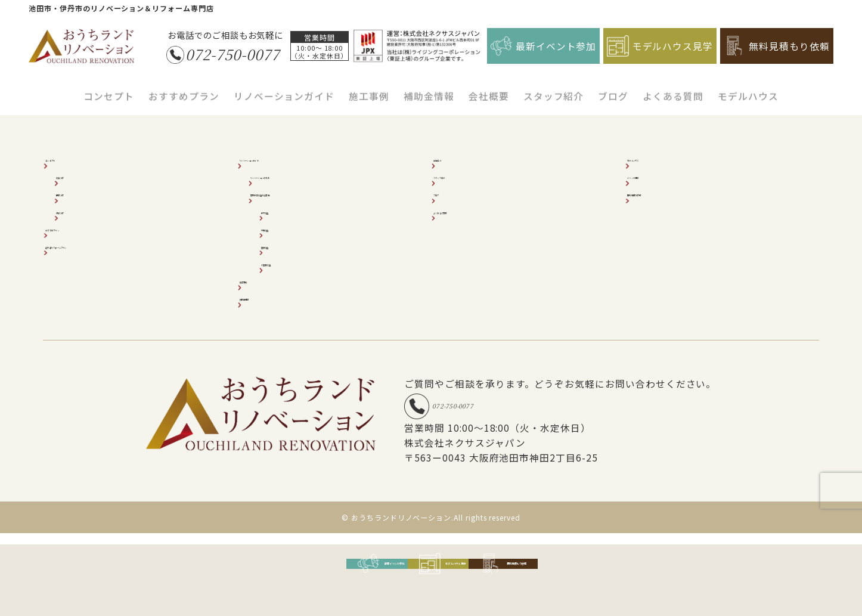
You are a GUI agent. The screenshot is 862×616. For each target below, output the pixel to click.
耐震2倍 (80, 175)
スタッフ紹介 (554, 89)
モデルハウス (748, 89)
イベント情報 (662, 175)
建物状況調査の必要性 (303, 192)
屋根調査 (287, 245)
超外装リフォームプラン (102, 245)
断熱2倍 (80, 192)
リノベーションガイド (284, 89)
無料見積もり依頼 (777, 46)
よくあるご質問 (472, 210)
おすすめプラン (184, 89)
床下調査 (287, 210)
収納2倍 (80, 210)
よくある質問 (673, 89)
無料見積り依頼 (666, 192)
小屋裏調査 (291, 262)
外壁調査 (287, 227)
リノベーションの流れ (303, 175)
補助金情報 (429, 89)
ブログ (613, 89)
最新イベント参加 (544, 46)
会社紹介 (459, 158)
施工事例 (369, 89)
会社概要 (489, 89)
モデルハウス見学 (660, 46)
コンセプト (109, 89)
